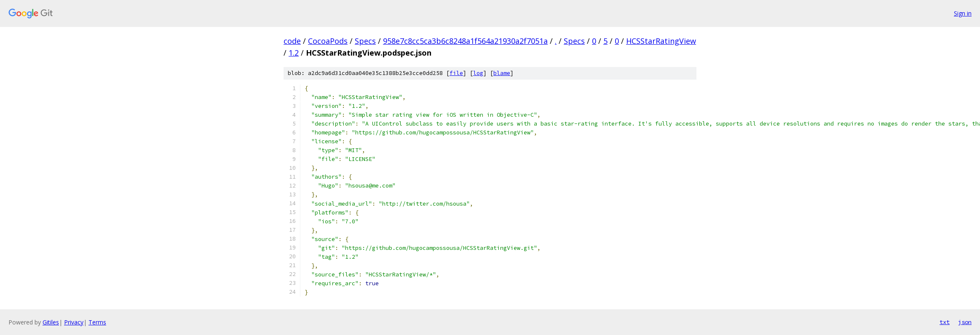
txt (945, 322)
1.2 (294, 53)
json (965, 322)
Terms (97, 322)
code (292, 41)
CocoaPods (328, 41)
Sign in (963, 13)
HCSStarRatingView (661, 41)
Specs (365, 41)
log (478, 73)
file (456, 73)
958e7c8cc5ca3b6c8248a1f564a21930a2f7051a (465, 41)
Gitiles (51, 322)
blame (502, 73)
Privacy (74, 322)
